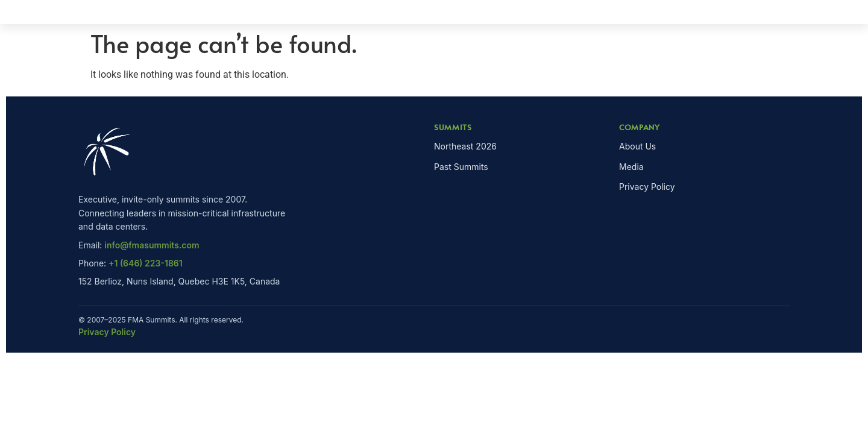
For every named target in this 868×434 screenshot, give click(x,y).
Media (631, 167)
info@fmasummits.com (152, 245)
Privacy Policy (647, 187)
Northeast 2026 (465, 146)
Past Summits (461, 167)
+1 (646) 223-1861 (146, 263)
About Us (637, 146)
